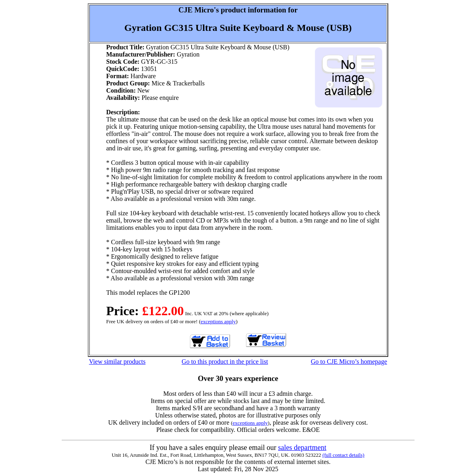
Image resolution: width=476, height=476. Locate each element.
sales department (302, 448)
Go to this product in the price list (225, 362)
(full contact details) (344, 455)
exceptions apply (218, 321)
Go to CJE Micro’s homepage (349, 362)
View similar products (117, 362)
